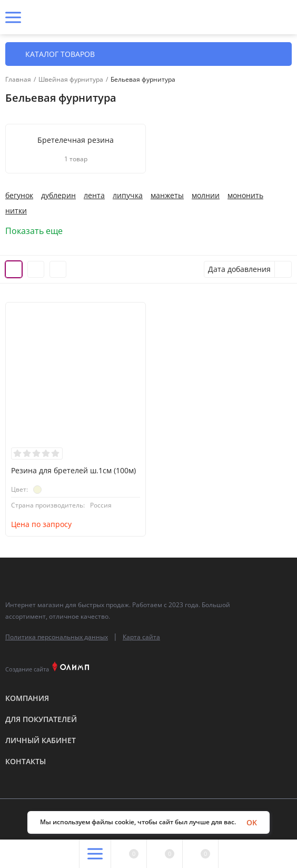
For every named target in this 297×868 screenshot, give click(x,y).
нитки (16, 211)
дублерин (58, 196)
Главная (18, 80)
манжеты (167, 196)
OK (252, 822)
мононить (245, 196)
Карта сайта (141, 637)
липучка (128, 196)
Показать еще (39, 231)
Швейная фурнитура (71, 80)
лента (94, 196)
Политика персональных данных (57, 637)
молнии (206, 196)
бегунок (19, 196)
